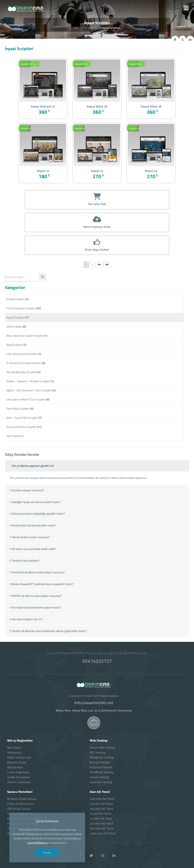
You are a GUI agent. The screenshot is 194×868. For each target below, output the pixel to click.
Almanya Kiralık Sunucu (22, 799)
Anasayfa (79, 28)
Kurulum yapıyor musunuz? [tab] (27, 503)
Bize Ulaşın (14, 747)
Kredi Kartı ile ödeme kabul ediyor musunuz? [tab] (37, 585)
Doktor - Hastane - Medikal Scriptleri (30, 382)
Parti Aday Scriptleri (20, 409)
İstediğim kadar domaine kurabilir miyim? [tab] (35, 515)
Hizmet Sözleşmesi (19, 782)
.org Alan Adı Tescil (101, 809)
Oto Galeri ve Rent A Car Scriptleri (28, 400)
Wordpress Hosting (102, 757)
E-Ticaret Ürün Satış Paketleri (26, 364)
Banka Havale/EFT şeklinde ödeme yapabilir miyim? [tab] (41, 597)
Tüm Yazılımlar (15, 437)
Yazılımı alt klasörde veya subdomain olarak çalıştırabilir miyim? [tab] (48, 643)
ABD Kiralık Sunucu (19, 809)
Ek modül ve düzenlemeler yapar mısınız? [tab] (35, 620)
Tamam (48, 853)
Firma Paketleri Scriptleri (24, 309)
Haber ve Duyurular (19, 757)
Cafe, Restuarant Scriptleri (24, 355)
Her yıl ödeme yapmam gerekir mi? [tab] (31, 479)
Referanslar (14, 752)
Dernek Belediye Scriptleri (23, 373)
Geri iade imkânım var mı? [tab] (26, 632)
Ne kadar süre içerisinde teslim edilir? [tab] (32, 562)
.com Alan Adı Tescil (102, 799)
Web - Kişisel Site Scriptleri (24, 418)
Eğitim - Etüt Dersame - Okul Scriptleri (31, 391)
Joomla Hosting (99, 777)
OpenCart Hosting (101, 782)
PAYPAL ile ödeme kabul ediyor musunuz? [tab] (35, 608)
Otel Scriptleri (16, 327)
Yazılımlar (93, 28)
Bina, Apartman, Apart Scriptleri (27, 336)
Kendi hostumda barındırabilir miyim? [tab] (32, 538)
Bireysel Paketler (100, 762)
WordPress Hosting (102, 772)
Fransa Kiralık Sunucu (20, 804)
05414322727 (97, 661)
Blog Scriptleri (16, 346)
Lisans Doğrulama (18, 772)
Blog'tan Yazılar (17, 762)
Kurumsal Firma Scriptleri (24, 428)
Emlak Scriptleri (17, 300)
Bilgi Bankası (15, 767)
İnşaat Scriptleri (18, 318)
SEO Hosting (97, 752)
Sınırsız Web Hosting (102, 747)
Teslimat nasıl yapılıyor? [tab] (24, 573)
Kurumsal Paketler (101, 767)
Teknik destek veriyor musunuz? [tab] (29, 550)
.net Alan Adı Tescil (101, 804)
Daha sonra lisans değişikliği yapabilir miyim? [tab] (37, 527)
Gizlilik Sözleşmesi (18, 777)
